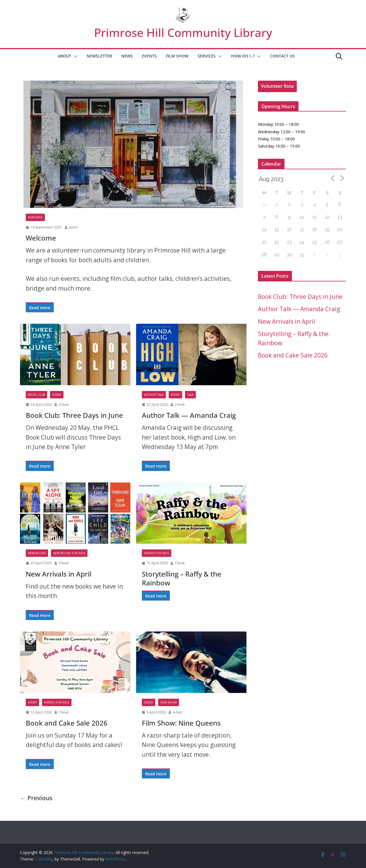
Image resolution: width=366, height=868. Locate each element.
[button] (74, 56)
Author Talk (154, 395)
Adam (178, 712)
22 (277, 242)
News (127, 56)
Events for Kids (157, 553)
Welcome (41, 238)
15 (277, 230)
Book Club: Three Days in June (74, 415)
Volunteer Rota (277, 86)
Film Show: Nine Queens (181, 723)
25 (314, 242)
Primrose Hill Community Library (183, 32)
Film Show (177, 56)
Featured (35, 217)
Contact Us (282, 56)
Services (207, 56)
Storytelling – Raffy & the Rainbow (182, 578)
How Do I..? (243, 56)
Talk (190, 395)
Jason (73, 227)
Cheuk (64, 405)
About (64, 56)
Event (57, 395)
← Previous (36, 798)
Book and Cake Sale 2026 (67, 723)
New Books (37, 553)
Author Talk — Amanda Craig (189, 415)
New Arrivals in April (58, 574)
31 (264, 205)
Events (149, 56)
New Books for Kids (69, 553)
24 (302, 242)
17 (302, 230)
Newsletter (99, 56)
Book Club (36, 395)
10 (302, 217)
